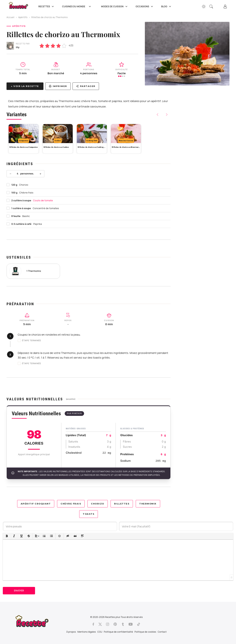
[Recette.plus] (21, 7)
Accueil (10, 17)
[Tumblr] (123, 624)
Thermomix (148, 504)
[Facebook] (93, 624)
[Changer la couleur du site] (204, 7)
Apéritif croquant (36, 504)
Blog (167, 7)
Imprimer (58, 86)
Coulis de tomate (43, 200)
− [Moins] (10, 174)
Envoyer (19, 591)
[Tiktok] (139, 624)
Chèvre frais (71, 504)
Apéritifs (23, 17)
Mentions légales (87, 632)
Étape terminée (29, 340)
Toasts (89, 514)
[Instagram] (108, 624)
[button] (7, 536)
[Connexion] (225, 7)
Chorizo (98, 504)
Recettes (47, 7)
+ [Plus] (40, 174)
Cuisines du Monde (78, 7)
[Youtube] (131, 624)
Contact (162, 632)
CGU (100, 632)
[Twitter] (100, 624)
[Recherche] (211, 7)
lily (18, 47)
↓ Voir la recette (25, 86)
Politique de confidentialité (118, 632)
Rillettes (122, 504)
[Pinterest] (115, 624)
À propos (71, 632)
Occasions (145, 7)
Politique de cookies (145, 632)
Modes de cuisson (115, 7)
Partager (86, 86)
